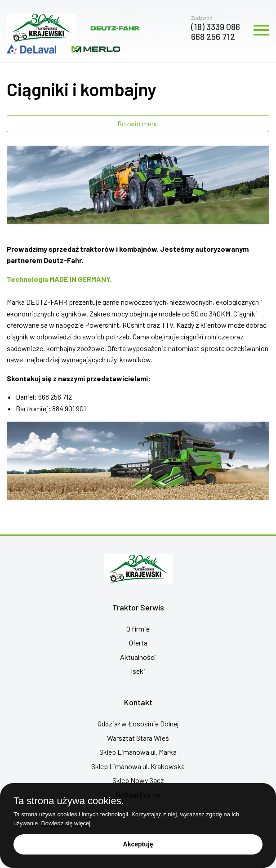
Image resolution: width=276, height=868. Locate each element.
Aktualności (138, 657)
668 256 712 (213, 36)
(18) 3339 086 (216, 27)
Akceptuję (138, 844)
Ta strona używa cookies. (69, 801)
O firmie (138, 629)
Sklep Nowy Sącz (138, 780)
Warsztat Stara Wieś (138, 738)
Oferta (138, 643)
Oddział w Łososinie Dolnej (138, 723)
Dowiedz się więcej (66, 823)
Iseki (138, 671)
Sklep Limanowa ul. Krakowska (138, 766)
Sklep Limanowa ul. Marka (138, 752)
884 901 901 (69, 408)
